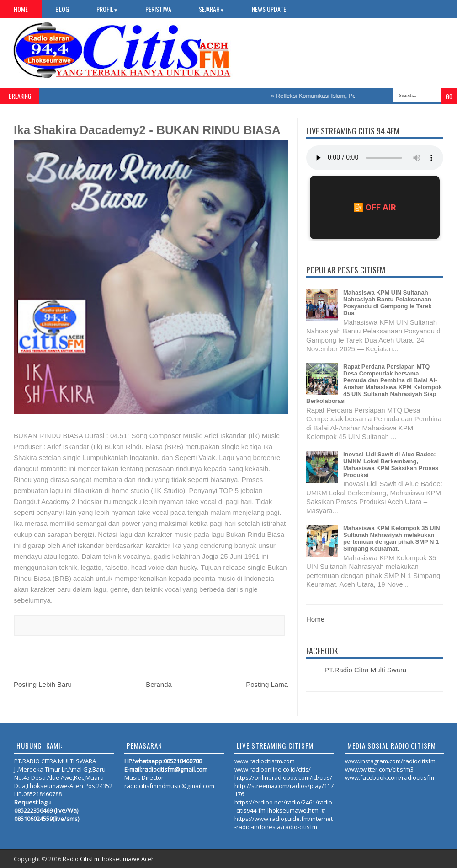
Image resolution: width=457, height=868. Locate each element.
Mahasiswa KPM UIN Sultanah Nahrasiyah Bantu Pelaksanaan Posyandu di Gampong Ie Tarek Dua (387, 303)
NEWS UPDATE (269, 9)
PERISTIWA (158, 9)
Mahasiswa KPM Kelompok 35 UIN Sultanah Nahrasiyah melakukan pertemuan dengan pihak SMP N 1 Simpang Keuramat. (392, 538)
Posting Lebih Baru (43, 684)
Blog (62, 9)
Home (21, 9)
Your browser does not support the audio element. (375, 158)
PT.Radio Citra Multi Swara (365, 670)
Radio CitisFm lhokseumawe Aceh (109, 859)
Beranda (159, 684)
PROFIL (107, 9)
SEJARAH (212, 9)
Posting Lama (267, 684)
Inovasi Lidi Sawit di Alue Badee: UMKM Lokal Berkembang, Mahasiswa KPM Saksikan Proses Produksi (391, 465)
